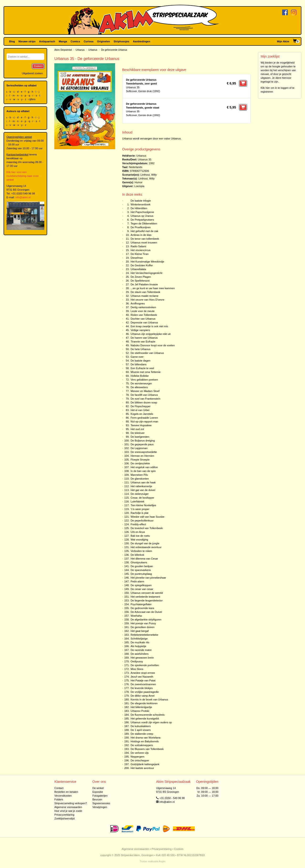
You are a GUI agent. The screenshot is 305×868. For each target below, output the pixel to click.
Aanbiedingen (142, 41)
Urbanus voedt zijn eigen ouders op (151, 722)
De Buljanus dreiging (143, 441)
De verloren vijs (140, 753)
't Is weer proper (140, 509)
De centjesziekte (140, 463)
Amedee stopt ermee (143, 673)
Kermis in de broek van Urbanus (149, 699)
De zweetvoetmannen (143, 684)
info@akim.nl (23, 197)
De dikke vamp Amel (142, 696)
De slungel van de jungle (145, 543)
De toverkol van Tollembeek (147, 528)
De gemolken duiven (142, 627)
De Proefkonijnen (141, 227)
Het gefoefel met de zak (144, 231)
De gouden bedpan (142, 566)
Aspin (162, 861)
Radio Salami (138, 246)
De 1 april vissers (141, 730)
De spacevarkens (141, 570)
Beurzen (97, 799)
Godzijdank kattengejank (145, 764)
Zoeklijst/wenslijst (64, 818)
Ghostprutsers (139, 562)
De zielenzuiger (140, 494)
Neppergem (137, 757)
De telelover (138, 433)
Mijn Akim (283, 41)
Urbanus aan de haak (143, 482)
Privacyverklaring (64, 815)
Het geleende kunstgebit (145, 719)
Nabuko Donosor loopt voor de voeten (153, 345)
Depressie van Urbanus (144, 322)
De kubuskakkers (141, 726)
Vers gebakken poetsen (144, 380)
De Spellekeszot (140, 281)
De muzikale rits (140, 642)
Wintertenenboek (140, 204)
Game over (137, 357)
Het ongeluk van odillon (144, 467)
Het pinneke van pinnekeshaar (148, 578)
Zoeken (38, 66)
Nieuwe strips (27, 41)
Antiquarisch (47, 41)
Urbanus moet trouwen (144, 243)
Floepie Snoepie (140, 460)
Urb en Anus (138, 532)
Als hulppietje (138, 646)
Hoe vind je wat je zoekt (68, 811)
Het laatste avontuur (142, 768)
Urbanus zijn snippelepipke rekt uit (151, 334)
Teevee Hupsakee (141, 425)
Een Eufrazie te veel (142, 368)
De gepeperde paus (142, 444)
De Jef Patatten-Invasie (144, 284)
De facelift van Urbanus (144, 395)
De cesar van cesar (142, 589)
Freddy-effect (138, 524)
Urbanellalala (138, 269)
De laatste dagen (140, 361)
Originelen (103, 41)
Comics (75, 41)
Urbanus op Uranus (142, 216)
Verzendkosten (63, 796)
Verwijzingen (100, 807)
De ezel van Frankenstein (145, 399)
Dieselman (137, 258)
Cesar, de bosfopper (142, 498)
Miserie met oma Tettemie (146, 372)
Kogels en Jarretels (142, 414)
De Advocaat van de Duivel (146, 612)
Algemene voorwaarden (68, 807)
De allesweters (139, 387)
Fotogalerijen (100, 796)
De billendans (139, 364)
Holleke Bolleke (140, 376)
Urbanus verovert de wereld (147, 593)
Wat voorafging (139, 540)
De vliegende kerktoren (144, 703)
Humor (139, 182)
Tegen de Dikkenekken (144, 223)
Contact (59, 788)
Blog (12, 41)
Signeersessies (101, 803)
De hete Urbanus (140, 349)
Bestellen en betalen (66, 792)
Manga (63, 41)
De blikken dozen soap (144, 402)
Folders (59, 799)
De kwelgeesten (140, 437)
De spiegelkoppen (141, 585)
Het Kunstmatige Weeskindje (147, 262)
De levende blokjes (142, 688)
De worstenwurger (141, 383)
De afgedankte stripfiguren (146, 620)
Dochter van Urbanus (143, 319)
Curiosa (89, 41)
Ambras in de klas (141, 235)
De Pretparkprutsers (142, 220)
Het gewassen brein (142, 658)
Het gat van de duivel (143, 490)
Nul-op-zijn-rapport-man (144, 422)
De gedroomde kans (142, 608)
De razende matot (141, 650)
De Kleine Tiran (140, 254)
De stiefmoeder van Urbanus (147, 353)
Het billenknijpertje (141, 707)
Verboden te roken (141, 551)
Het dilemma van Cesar (144, 559)
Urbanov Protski (140, 711)
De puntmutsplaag (141, 574)
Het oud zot (137, 429)
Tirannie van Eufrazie (143, 342)
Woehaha (136, 616)
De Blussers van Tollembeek (147, 749)
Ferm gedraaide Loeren (144, 418)
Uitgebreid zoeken (33, 73)
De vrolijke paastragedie (145, 692)
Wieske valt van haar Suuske (147, 517)
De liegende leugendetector (147, 600)
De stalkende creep (142, 734)
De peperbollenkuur (142, 521)
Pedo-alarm (137, 581)
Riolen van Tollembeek (144, 315)
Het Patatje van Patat (143, 680)
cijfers (32, 99)
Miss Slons (137, 669)
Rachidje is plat (140, 513)
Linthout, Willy (148, 175)
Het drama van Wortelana (145, 738)
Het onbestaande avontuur (146, 547)
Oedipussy (137, 661)
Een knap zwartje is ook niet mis (149, 326)
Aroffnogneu (138, 303)
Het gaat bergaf (140, 631)
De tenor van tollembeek (145, 239)
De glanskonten (140, 479)
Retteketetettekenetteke (144, 635)
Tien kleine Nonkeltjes (143, 505)
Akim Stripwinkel (63, 50)
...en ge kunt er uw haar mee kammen (153, 288)
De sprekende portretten (145, 665)
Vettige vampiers (140, 330)
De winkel (98, 788)
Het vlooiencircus (141, 250)
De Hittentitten (139, 208)
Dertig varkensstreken (143, 307)
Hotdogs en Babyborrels (145, 741)
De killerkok (137, 555)
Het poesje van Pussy (143, 623)
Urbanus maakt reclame (145, 296)
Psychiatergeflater (141, 604)
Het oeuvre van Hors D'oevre (147, 300)
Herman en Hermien (142, 456)
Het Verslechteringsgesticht (146, 273)
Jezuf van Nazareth (142, 677)
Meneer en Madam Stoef (145, 391)
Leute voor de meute (143, 311)
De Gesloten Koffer (142, 265)
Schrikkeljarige (139, 639)
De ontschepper (140, 760)
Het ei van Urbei (140, 410)
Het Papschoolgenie (142, 212)
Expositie (98, 792)
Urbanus (80, 50)
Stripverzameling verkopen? (71, 803)
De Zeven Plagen (141, 277)
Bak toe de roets (140, 536)
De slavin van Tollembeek (145, 292)
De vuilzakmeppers (142, 745)
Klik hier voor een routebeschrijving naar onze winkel (23, 176)
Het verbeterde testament (145, 597)
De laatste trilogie (141, 201)
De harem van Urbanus (144, 338)
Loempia (139, 186)
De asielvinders (140, 654)
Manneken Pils (139, 475)
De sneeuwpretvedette (144, 452)
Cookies (179, 849)
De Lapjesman (139, 448)
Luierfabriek (137, 501)
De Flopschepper (141, 406)
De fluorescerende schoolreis (147, 715)
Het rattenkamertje (141, 486)
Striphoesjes (122, 41)
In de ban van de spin (143, 471)
